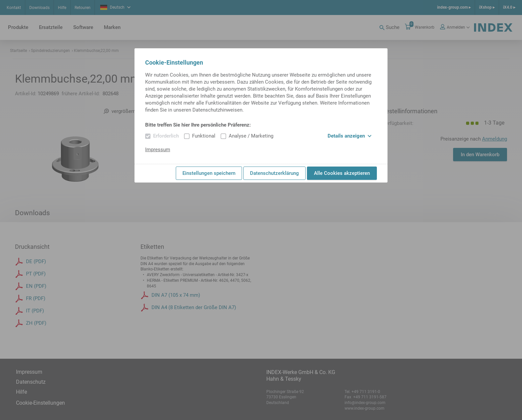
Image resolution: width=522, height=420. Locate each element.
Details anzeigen (350, 136)
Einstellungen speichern (209, 173)
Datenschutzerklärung (274, 173)
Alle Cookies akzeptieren (342, 173)
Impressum (158, 150)
